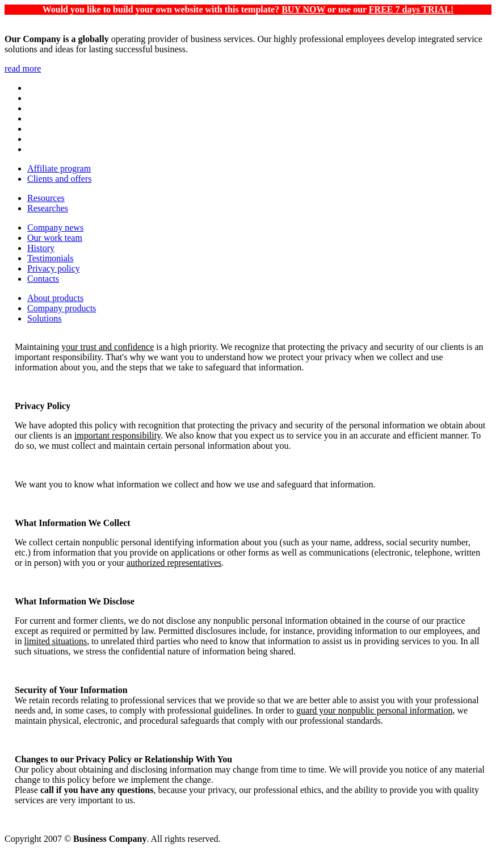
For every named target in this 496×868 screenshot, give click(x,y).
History (41, 248)
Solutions (44, 318)
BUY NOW (303, 9)
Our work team (55, 238)
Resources (46, 198)
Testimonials (51, 258)
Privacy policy (54, 268)
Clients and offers (59, 179)
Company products (62, 308)
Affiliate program (59, 168)
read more (23, 68)
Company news (55, 228)
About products (55, 298)
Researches (48, 208)
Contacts (43, 279)
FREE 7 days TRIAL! (411, 9)
